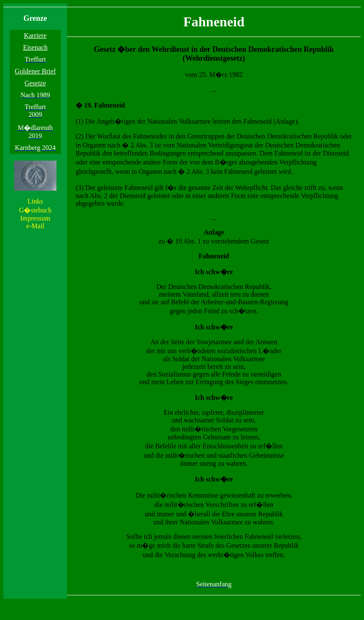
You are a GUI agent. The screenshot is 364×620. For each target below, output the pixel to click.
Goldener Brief (35, 71)
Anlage (214, 232)
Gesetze (35, 83)
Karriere (35, 35)
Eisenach (35, 47)
